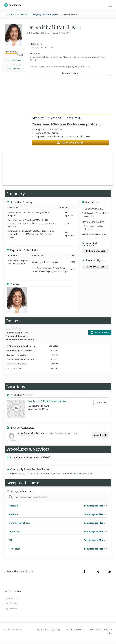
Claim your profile (70, 143)
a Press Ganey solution (19, 571)
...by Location (11, 609)
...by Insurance (11, 598)
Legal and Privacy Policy (49, 629)
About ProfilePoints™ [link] (14, 60)
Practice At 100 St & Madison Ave (47, 401)
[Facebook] (85, 572)
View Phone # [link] (70, 73)
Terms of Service (75, 629)
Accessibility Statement (100, 629)
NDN (110, 633)
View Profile (101, 402)
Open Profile (101, 435)
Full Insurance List (96, 251)
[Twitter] (110, 572)
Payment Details (96, 267)
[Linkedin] (97, 572)
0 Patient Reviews (14, 69)
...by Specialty (11, 603)
